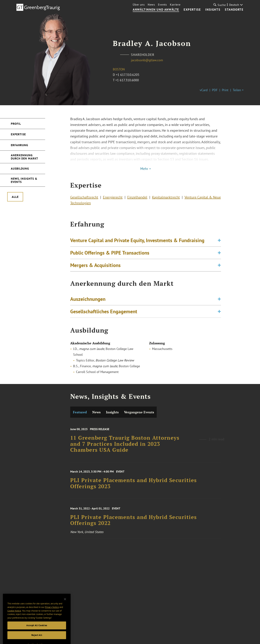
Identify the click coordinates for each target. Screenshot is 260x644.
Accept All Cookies (37, 630)
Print (225, 90)
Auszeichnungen (88, 300)
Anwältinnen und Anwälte (156, 10)
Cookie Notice (14, 615)
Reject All (37, 639)
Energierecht (113, 198)
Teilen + (238, 90)
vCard (204, 90)
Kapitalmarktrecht (166, 198)
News (151, 5)
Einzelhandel (137, 198)
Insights (213, 10)
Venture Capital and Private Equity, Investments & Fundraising (137, 242)
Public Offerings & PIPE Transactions (110, 255)
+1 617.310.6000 (127, 80)
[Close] (65, 603)
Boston (119, 69)
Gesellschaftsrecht (84, 198)
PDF (215, 90)
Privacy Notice (52, 612)
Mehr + (146, 169)
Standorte (234, 10)
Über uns (139, 5)
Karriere (175, 5)
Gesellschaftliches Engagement (104, 313)
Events (162, 5)
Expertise (192, 10)
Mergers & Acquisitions (95, 267)
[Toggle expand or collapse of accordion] (219, 243)
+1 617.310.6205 (128, 75)
